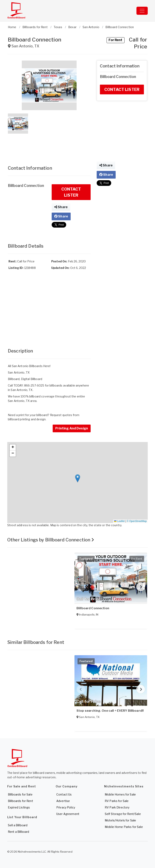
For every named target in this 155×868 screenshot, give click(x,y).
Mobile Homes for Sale (120, 794)
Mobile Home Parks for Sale (124, 827)
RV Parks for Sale (117, 801)
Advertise (63, 801)
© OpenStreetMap (137, 521)
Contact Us (64, 794)
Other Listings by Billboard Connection (51, 540)
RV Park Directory (117, 807)
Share (61, 207)
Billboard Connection (93, 608)
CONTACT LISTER (71, 192)
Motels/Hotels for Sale (120, 820)
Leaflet (119, 521)
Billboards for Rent (20, 801)
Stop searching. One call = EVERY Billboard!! (110, 711)
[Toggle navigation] (142, 11)
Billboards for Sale (20, 794)
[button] (49, 85)
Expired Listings (19, 807)
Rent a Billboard (18, 832)
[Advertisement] (49, 145)
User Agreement (68, 814)
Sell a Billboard (18, 825)
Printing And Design (72, 428)
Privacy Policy (66, 807)
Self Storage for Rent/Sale (123, 814)
